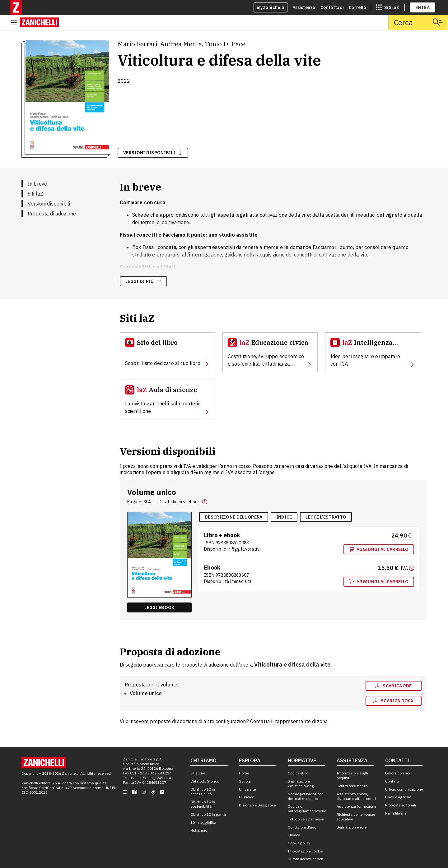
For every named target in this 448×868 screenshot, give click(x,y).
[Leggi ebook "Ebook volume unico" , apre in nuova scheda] (159, 593)
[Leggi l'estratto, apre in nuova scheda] (326, 502)
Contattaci (332, 7)
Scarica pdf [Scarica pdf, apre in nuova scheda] (393, 671)
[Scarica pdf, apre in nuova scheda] (394, 671)
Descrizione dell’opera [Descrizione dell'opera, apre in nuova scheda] (234, 502)
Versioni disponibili (49, 189)
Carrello (357, 7)
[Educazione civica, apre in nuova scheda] (270, 337)
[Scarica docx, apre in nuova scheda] (394, 686)
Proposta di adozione (52, 199)
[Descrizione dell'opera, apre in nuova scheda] (234, 502)
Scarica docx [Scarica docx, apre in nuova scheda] (394, 686)
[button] (205, 487)
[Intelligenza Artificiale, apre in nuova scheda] (373, 337)
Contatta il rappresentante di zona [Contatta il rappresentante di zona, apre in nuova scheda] (289, 706)
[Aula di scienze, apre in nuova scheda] (167, 385)
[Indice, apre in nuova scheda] (284, 502)
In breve (37, 169)
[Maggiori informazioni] (407, 553)
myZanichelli (271, 7)
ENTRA (423, 7)
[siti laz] (388, 7)
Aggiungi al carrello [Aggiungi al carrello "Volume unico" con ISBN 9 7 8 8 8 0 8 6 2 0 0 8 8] (379, 534)
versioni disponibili (153, 138)
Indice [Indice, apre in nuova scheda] (284, 502)
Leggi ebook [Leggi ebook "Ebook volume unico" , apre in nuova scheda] (159, 593)
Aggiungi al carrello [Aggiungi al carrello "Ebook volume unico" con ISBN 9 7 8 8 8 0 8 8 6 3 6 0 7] (379, 567)
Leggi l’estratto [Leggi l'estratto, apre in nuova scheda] (326, 502)
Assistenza (304, 7)
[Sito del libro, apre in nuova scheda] (167, 337)
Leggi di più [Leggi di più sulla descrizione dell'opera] (143, 266)
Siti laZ (35, 179)
